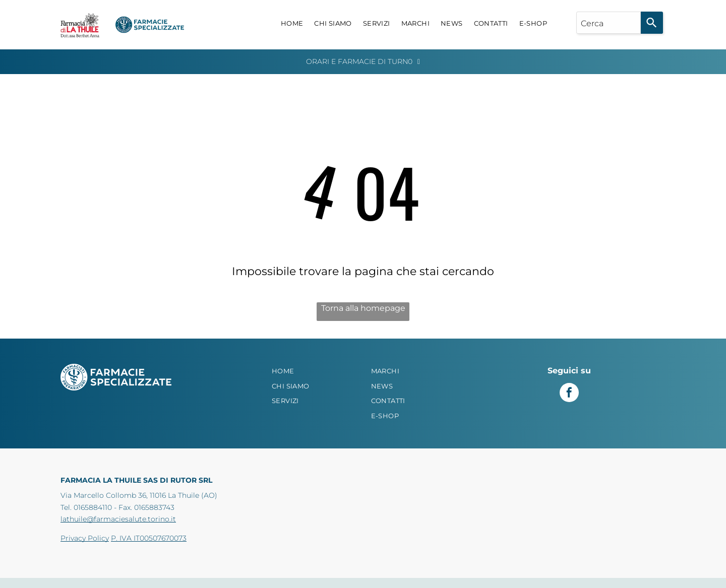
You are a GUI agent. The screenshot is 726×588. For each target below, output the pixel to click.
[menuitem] (292, 24)
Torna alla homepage (363, 308)
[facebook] (569, 394)
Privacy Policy (85, 538)
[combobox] (609, 23)
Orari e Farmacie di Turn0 (359, 61)
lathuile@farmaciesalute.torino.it (118, 519)
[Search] (652, 23)
